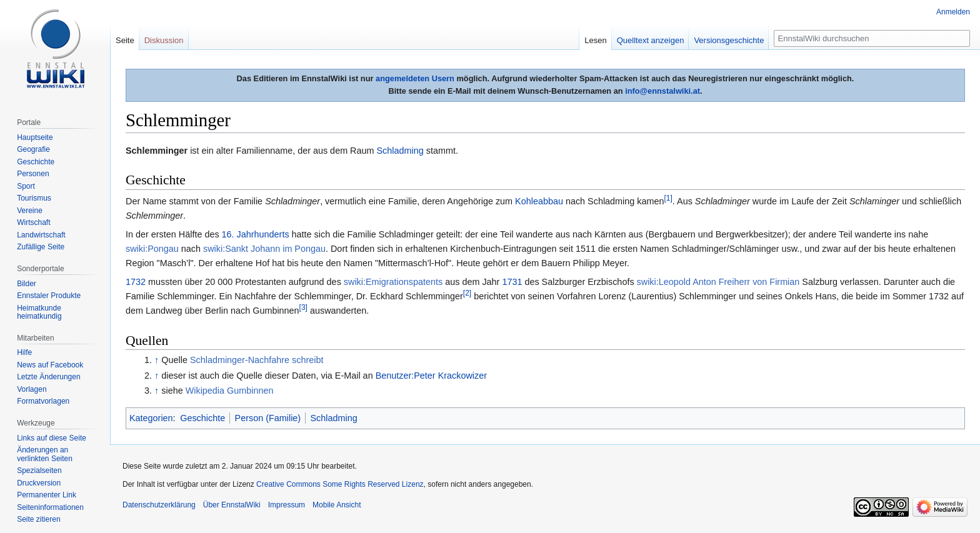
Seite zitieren (38, 519)
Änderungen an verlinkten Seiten (45, 454)
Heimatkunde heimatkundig (39, 312)
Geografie (33, 149)
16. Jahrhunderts (256, 234)
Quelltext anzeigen (651, 40)
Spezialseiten (39, 471)
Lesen (595, 40)
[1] (668, 198)
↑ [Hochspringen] (157, 360)
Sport (26, 186)
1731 (512, 282)
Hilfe (24, 352)
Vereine (30, 211)
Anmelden (953, 12)
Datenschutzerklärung (159, 505)
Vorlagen (32, 389)
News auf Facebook (50, 365)
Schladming (400, 151)
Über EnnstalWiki (232, 505)
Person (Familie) (268, 418)
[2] (467, 294)
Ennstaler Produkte (49, 296)
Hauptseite (35, 137)
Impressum (287, 505)
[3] (303, 308)
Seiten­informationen (50, 507)
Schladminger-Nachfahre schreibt (257, 360)
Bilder (27, 284)
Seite (125, 40)
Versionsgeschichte (729, 40)
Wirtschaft (33, 222)
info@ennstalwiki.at (662, 91)
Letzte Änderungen (48, 377)
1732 (136, 282)
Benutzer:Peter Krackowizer (431, 376)
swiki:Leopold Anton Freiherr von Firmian (718, 282)
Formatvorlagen (43, 401)
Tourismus (34, 198)
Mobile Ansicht (337, 505)
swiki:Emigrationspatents (393, 282)
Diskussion (164, 40)
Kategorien (151, 418)
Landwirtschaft (41, 235)
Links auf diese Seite (52, 438)
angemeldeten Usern (415, 78)
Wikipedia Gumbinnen (230, 391)
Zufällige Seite (41, 247)
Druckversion (39, 483)
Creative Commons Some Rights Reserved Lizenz (340, 484)
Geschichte (202, 418)
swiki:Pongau (152, 249)
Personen (33, 174)
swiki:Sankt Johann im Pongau (264, 249)
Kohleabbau (539, 201)
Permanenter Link (47, 495)
